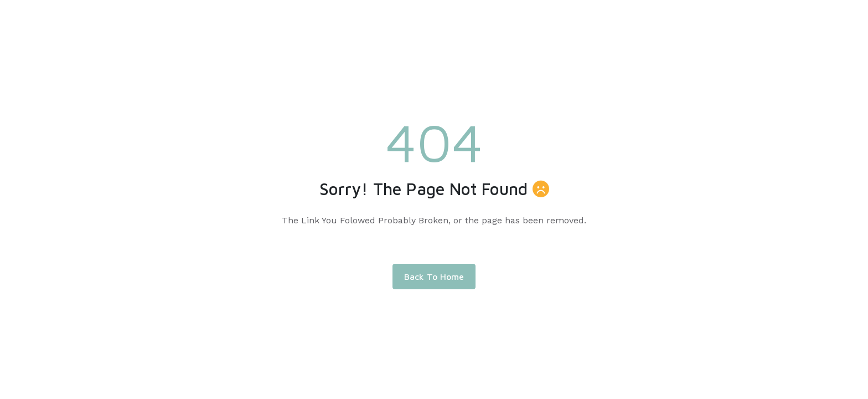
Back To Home (434, 277)
